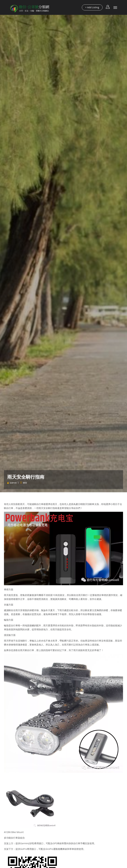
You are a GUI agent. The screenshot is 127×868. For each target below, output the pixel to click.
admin (13, 483)
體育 (25, 483)
